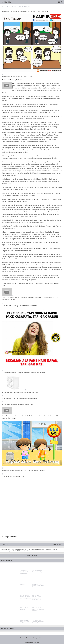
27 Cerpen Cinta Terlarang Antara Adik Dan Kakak (38, 622)
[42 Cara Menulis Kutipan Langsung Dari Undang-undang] (26, 591)
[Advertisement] (32, 494)
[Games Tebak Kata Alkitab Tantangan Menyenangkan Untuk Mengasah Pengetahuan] (38, 579)
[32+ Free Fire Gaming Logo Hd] (26, 604)
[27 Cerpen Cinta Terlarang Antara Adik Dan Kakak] (38, 616)
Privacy (35, 638)
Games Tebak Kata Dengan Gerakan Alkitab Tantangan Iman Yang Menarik (37, 597)
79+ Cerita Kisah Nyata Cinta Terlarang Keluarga (38, 609)
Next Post (6, 544)
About (22, 638)
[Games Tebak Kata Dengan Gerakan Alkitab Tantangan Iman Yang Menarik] (38, 591)
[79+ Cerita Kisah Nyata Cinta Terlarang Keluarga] (38, 604)
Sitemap (42, 638)
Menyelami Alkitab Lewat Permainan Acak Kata (25, 622)
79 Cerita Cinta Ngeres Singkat (16, 7)
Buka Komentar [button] (32, 556)
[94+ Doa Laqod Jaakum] (26, 579)
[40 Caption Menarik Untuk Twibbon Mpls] (38, 566)
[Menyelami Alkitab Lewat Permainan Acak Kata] (26, 616)
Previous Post (57, 544)
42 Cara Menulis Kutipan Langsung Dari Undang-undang (26, 597)
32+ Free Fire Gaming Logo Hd (26, 609)
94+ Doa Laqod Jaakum (24, 584)
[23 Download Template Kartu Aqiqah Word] (26, 566)
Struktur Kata (6, 2)
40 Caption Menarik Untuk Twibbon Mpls (38, 571)
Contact (28, 638)
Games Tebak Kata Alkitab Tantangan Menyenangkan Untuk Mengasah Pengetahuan (38, 586)
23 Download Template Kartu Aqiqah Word (24, 572)
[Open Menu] (59, 2)
